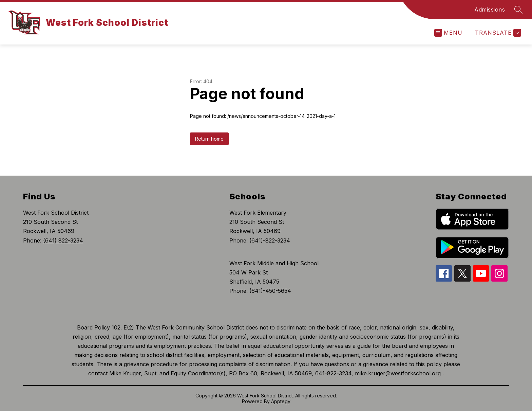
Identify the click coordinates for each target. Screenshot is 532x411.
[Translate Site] (497, 33)
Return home (209, 139)
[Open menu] (448, 33)
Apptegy (281, 401)
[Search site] (518, 10)
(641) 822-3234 (63, 240)
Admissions (490, 10)
